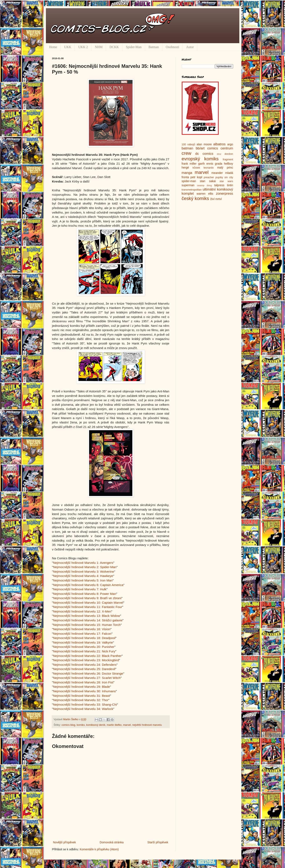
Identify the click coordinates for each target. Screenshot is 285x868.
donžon (229, 154)
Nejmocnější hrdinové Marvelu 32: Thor (81, 700)
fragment (228, 159)
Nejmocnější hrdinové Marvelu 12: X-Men (82, 611)
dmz (219, 154)
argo (230, 144)
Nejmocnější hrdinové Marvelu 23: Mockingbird (86, 660)
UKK (68, 47)
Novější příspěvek (65, 842)
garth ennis (206, 164)
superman (188, 185)
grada (219, 164)
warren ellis (205, 194)
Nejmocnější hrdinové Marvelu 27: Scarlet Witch (87, 678)
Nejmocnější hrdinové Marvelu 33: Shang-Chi (85, 704)
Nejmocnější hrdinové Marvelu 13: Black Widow (87, 616)
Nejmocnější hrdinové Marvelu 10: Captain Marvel (88, 603)
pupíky (219, 177)
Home (53, 47)
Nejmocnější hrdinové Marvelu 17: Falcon (82, 634)
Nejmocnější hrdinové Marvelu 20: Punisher (84, 647)
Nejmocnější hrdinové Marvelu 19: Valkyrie (83, 642)
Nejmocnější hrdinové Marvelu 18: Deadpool (84, 638)
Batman (154, 47)
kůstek (196, 168)
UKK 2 (83, 47)
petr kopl (196, 177)
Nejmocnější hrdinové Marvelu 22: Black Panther (87, 656)
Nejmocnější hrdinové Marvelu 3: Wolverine (84, 572)
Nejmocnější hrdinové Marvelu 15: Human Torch (87, 625)
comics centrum (220, 148)
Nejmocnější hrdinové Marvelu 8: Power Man (85, 594)
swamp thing (205, 185)
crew (187, 153)
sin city (229, 177)
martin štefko (114, 725)
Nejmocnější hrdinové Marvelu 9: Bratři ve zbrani (87, 598)
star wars (226, 181)
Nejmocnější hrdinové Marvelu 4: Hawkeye (83, 576)
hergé (185, 168)
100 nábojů (188, 144)
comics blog (68, 725)
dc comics (204, 154)
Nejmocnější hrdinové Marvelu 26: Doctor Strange (88, 673)
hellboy (228, 164)
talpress (219, 185)
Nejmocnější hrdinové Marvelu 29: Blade (81, 687)
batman (187, 148)
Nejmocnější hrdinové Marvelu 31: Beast (81, 696)
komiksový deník (96, 725)
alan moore (204, 144)
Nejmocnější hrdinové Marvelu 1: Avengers (83, 563)
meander (217, 173)
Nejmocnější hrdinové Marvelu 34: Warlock (83, 709)
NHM (99, 47)
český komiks (195, 198)
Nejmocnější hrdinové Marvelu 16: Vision (82, 629)
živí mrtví (216, 199)
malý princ (225, 168)
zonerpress (224, 194)
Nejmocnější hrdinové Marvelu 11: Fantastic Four (88, 607)
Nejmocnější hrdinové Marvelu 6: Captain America (88, 585)
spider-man (189, 181)
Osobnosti (173, 47)
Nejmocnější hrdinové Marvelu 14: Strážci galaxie (88, 620)
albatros (220, 144)
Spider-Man (134, 47)
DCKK (114, 47)
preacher (209, 177)
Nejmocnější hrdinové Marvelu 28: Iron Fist (83, 682)
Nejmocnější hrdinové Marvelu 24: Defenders (85, 665)
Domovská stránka (112, 842)
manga (187, 173)
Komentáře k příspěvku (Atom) (99, 849)
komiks (81, 725)
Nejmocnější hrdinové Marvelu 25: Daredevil (84, 669)
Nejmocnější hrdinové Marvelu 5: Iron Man (83, 580)
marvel (127, 725)
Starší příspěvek (158, 842)
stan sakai (208, 181)
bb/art (200, 148)
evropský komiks (200, 159)
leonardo (209, 168)
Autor (190, 47)
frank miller (189, 164)
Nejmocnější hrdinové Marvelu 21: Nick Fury (84, 651)
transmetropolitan (192, 190)
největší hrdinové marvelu (147, 725)
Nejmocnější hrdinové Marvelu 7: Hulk (80, 589)
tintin (230, 185)
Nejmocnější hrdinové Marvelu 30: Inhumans (84, 691)
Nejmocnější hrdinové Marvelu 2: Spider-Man (85, 567)
